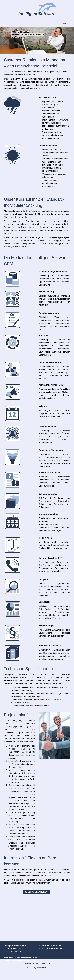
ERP (44, 24)
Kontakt (60, 24)
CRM (31, 24)
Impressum (45, 964)
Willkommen (12, 24)
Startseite (28, 964)
